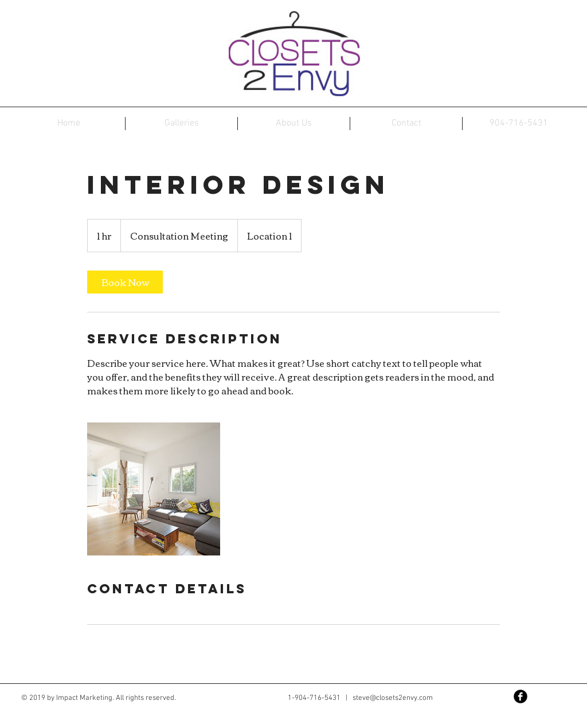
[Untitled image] (154, 489)
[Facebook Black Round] (521, 696)
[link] (125, 282)
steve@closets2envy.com (393, 698)
